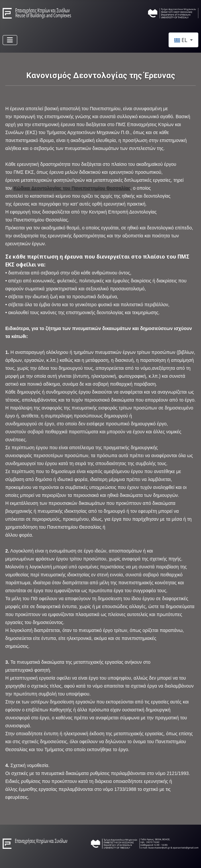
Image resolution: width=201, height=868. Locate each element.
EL (181, 40)
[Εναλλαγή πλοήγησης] (10, 40)
